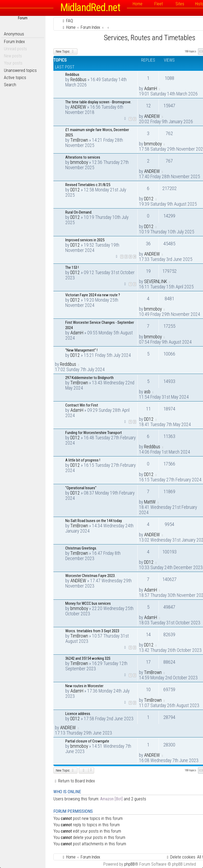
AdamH (151, 89)
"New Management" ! (81, 350)
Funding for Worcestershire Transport (94, 433)
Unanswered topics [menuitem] (20, 70)
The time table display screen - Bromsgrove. (98, 102)
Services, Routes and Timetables (150, 38)
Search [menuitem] (10, 85)
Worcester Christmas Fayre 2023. (90, 576)
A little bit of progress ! (83, 460)
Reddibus (72, 75)
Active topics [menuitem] (15, 78)
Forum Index (14, 42)
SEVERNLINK (156, 281)
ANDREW (78, 107)
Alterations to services (83, 157)
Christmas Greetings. (81, 548)
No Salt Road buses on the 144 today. (94, 521)
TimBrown (79, 140)
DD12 (75, 190)
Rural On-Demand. (79, 212)
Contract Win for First (82, 405)
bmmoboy (153, 144)
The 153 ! (72, 267)
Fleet (159, 4)
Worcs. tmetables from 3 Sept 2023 (92, 631)
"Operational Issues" (81, 488)
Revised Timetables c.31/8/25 (88, 185)
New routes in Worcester (84, 686)
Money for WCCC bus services (88, 603)
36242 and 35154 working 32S (88, 658)
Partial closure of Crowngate (87, 741)
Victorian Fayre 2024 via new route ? (93, 295)
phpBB (130, 864)
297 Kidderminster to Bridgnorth (89, 378)
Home (138, 4)
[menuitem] (67, 21)
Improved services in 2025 (85, 240)
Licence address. (78, 714)
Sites (180, 4)
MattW (150, 502)
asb (147, 392)
